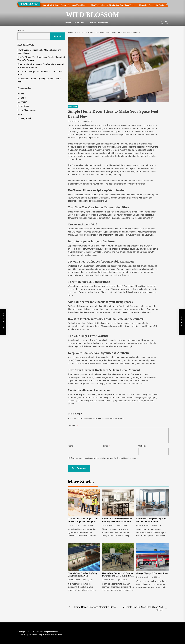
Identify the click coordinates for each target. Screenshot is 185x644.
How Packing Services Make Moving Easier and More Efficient (39, 52)
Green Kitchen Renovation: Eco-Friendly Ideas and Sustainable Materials (117, 521)
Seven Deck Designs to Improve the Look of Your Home (58, 5)
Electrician (22, 102)
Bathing (21, 94)
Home (68, 23)
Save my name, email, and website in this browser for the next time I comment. (104, 458)
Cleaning (22, 98)
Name (71, 446)
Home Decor (80, 23)
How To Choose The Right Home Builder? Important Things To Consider (83, 521)
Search (21, 30)
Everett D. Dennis (74, 121)
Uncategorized (24, 118)
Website (142, 446)
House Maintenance (100, 23)
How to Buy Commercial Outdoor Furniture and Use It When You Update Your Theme (118, 576)
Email (106, 446)
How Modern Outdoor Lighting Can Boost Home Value (106, 5)
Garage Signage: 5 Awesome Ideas (152, 573)
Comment (73, 425)
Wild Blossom (93, 15)
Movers (21, 114)
